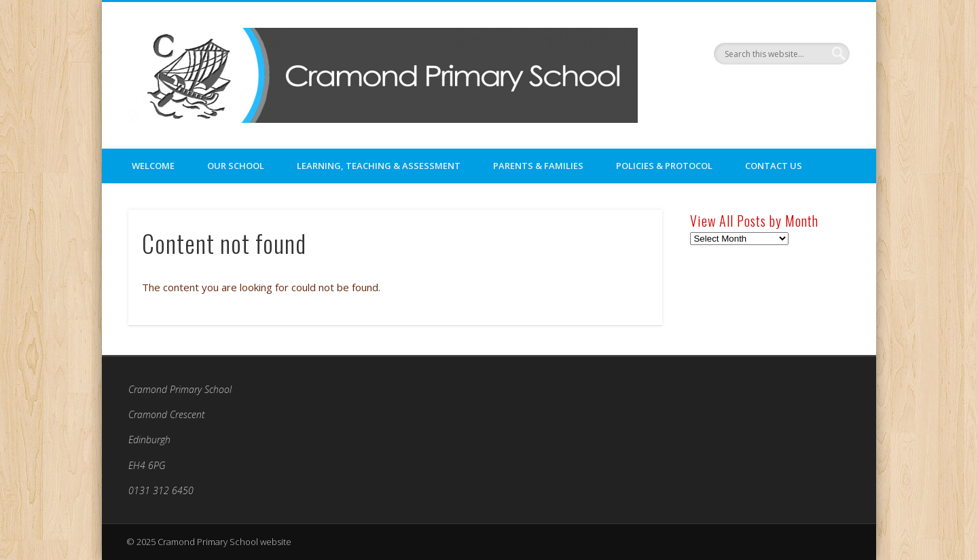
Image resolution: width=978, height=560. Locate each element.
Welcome (153, 166)
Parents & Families (538, 166)
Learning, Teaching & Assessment (379, 166)
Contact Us (774, 166)
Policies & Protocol (664, 166)
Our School (236, 166)
